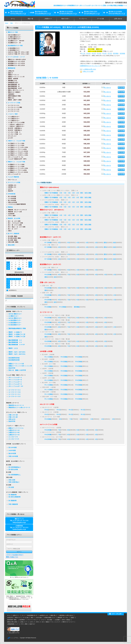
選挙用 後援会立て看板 (14, 96)
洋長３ (10, 231)
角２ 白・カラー (13, 229)
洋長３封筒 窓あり (14, 482)
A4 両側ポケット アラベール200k (17, 170)
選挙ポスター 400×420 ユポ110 (17, 60)
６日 (61, 193)
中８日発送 (79, 357)
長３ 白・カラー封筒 (14, 221)
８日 (59, 275)
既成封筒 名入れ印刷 (14, 218)
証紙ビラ (10, 73)
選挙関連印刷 (11, 68)
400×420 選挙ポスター (14, 35)
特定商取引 (22, 620)
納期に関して (54, 615)
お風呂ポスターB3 (14, 432)
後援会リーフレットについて (53, 622)
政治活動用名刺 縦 (14, 358)
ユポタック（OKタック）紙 (36, 622)
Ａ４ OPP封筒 (12, 198)
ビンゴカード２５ (14, 439)
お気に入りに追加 (87, 71)
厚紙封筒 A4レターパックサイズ (17, 210)
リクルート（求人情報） (47, 620)
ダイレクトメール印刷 (14, 182)
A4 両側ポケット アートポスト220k (18, 168)
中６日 (88, 53)
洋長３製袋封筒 (13, 504)
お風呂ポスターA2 (14, 435)
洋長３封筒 (12, 480)
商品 (12, 23)
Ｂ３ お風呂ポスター (14, 119)
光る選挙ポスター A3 (14, 43)
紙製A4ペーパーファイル (16, 428)
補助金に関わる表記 (12, 622)
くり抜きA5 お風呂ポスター (16, 124)
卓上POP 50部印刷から (15, 130)
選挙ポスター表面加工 (14, 92)
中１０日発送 (49, 357)
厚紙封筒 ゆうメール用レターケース (19, 407)
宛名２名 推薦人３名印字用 (17, 370)
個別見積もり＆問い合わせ (66, 615)
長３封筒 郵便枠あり (15, 467)
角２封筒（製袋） (13, 240)
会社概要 (57, 620)
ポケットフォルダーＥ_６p (15, 157)
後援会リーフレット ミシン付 (16, 77)
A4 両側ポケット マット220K (16, 166)
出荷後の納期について (50, 618)
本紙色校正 (11, 94)
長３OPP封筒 (13, 448)
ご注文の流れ (39, 618)
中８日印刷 (48, 430)
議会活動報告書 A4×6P (15, 88)
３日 (73, 193)
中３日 (104, 53)
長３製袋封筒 (12, 495)
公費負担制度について (13, 624)
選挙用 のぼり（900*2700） (17, 354)
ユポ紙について (23, 622)
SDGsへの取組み (66, 620)
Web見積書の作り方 (32, 615)
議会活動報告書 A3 (14, 86)
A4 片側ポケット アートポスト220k (18, 147)
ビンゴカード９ (13, 437)
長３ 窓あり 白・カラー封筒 (16, 227)
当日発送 (122, 53)
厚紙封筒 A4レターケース (16, 405)
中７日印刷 (48, 243)
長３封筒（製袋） (13, 236)
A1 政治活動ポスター (14, 50)
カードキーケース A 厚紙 (15, 107)
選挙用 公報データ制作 (15, 100)
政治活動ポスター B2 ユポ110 (16, 65)
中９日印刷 (48, 275)
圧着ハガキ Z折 (13, 417)
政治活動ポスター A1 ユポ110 (16, 63)
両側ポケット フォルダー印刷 (16, 162)
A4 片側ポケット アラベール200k (17, 149)
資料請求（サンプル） (63, 618)
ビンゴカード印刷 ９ (14, 132)
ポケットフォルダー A (15, 378)
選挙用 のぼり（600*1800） (17, 352)
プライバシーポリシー (33, 620)
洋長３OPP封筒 (12, 202)
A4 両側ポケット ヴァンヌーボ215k (18, 172)
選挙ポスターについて (68, 622)
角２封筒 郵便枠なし (15, 475)
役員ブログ (32, 624)
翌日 (82, 193)
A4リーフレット (12, 180)
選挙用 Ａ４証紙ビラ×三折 (17, 336)
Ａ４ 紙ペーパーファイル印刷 (16, 123)
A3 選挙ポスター (14, 316)
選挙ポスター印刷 (12, 32)
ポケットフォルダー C (15, 382)
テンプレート (83, 19)
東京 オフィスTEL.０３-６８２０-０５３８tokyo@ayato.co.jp (19, 521)
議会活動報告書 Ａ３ (15, 342)
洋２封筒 (11, 487)
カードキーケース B (13, 109)
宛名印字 (10, 191)
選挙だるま (11, 98)
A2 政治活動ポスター (14, 48)
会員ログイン (16, 615)
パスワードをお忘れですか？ (15, 555)
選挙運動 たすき (12, 81)
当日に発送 (88, 193)
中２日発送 (63, 307)
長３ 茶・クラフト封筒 (15, 225)
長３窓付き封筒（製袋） (15, 238)
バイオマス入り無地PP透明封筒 (17, 204)
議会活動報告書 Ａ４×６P (17, 345)
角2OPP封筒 (12, 453)
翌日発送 (116, 53)
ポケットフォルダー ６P (16, 386)
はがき (10, 189)
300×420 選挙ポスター (14, 39)
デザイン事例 (24, 624)
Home (7, 23)
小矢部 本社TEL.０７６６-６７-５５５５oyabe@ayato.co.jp (19, 528)
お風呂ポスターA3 (14, 430)
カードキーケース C (13, 111)
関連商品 (10, 207)
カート (23, 615)
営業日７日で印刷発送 (51, 193)
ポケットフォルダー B (15, 380)
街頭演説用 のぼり (13, 83)
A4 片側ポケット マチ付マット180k (18, 153)
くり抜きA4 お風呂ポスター (16, 126)
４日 (69, 193)
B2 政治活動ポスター (15, 325)
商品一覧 (30, 19)
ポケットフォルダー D (14, 174)
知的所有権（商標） (12, 620)
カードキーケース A (13, 105)
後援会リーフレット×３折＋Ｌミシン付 (20, 366)
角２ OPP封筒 (12, 200)
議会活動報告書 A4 (14, 84)
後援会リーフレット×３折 (16, 364)
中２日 (110, 53)
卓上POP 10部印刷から (15, 128)
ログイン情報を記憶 (13, 549)
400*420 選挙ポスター (15, 314)
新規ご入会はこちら (12, 557)
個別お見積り (11, 245)
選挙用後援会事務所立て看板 (17, 328)
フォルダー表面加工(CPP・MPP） (18, 159)
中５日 (94, 53)
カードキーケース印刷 (14, 103)
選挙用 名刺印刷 (13, 79)
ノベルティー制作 (12, 114)
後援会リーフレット (13, 75)
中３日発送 (48, 307)
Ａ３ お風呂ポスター (14, 117)
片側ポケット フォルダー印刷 (16, 141)
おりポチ (10, 138)
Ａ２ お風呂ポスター (14, 121)
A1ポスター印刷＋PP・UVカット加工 (18, 54)
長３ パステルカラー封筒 (15, 223)
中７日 (83, 53)
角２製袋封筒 (12, 501)
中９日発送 (64, 357)
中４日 (99, 53)
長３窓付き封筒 (13, 469)
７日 (68, 275)
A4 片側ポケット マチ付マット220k (18, 155)
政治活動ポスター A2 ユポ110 (16, 61)
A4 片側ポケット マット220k (16, 145)
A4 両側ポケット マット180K (16, 165)
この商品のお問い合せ (88, 69)
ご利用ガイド (48, 19)
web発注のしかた (44, 615)
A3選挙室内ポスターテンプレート (90, 66)
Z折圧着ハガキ (12, 187)
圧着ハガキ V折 (13, 415)
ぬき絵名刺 (11, 214)
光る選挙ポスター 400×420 (16, 41)
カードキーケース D (14, 396)
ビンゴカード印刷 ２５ (15, 134)
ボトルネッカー (12, 136)
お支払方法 (10, 618)
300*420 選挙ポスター (15, 318)
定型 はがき (12, 419)
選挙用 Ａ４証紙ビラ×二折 (17, 334)
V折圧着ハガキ (12, 185)
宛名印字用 (12, 368)
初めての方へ (65, 19)
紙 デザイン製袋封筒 (13, 234)
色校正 (73, 618)
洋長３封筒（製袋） (13, 242)
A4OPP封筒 (12, 450)
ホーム (13, 19)
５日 (65, 193)
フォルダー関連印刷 (13, 177)
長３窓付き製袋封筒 (14, 497)
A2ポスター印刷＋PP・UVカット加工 (18, 52)
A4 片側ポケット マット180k (16, 143)
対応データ (18, 618)
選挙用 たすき (13, 348)
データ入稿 (100, 19)
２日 (77, 193)
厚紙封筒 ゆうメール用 (15, 212)
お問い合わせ (118, 19)
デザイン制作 (12, 216)
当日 (114, 243)
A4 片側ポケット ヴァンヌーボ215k (18, 151)
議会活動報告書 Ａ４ (15, 340)
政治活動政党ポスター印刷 (15, 46)
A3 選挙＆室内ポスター (14, 37)
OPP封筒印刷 (11, 194)
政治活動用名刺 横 (14, 360)
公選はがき (11, 71)
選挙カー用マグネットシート (16, 90)
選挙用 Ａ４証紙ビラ (15, 332)
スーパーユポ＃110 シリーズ (16, 57)
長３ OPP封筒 (12, 197)
